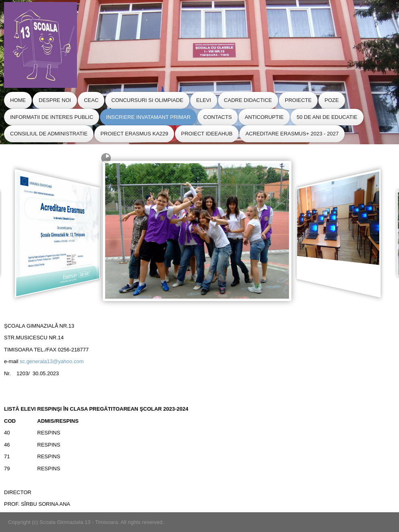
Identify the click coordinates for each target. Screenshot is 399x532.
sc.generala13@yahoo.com (52, 361)
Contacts (218, 117)
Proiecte (298, 100)
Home (18, 100)
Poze (331, 100)
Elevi (204, 100)
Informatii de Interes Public (52, 117)
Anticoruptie (264, 117)
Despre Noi (55, 100)
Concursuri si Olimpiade (147, 100)
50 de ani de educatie (327, 117)
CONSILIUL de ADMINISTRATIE (49, 134)
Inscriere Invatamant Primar (148, 117)
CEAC (91, 100)
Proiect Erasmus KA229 (134, 134)
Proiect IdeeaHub (207, 134)
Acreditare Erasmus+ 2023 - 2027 (292, 134)
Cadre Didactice (248, 100)
